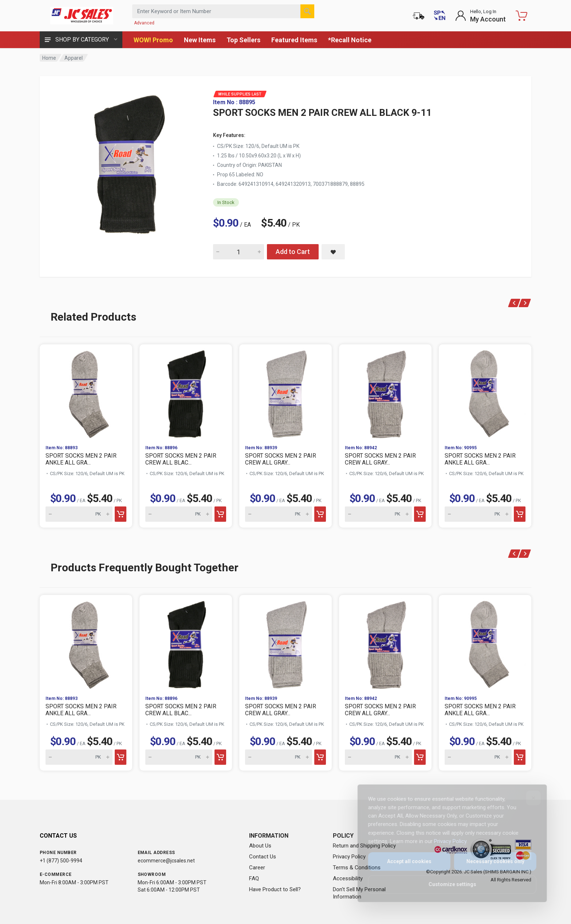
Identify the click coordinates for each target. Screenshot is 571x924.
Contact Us (263, 857)
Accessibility (348, 878)
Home (49, 58)
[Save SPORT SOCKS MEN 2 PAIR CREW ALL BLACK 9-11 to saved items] (333, 252)
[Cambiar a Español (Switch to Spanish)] (440, 16)
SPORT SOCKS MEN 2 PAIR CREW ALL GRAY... (281, 459)
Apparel (74, 58)
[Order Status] (418, 16)
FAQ (254, 878)
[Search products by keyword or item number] (223, 11)
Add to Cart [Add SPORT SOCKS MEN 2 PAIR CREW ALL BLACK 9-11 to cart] (293, 252)
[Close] (528, 798)
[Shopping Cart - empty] (521, 16)
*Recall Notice (350, 40)
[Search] (307, 11)
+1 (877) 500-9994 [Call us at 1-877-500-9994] (61, 861)
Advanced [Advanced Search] (144, 23)
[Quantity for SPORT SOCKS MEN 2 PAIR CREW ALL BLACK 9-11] (239, 252)
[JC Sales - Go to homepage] (82, 16)
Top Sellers (243, 40)
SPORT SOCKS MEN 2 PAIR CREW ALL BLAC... (181, 459)
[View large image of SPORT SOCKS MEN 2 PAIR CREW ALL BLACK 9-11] (127, 163)
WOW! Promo (153, 40)
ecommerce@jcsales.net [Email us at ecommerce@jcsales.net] (166, 861)
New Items (200, 40)
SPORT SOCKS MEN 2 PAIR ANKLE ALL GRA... (81, 459)
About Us (260, 846)
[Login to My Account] (481, 16)
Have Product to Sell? (275, 889)
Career (257, 868)
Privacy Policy (349, 857)
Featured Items (294, 40)
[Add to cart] (121, 514)
